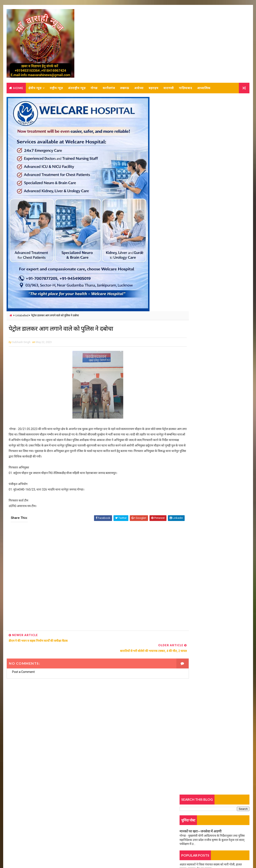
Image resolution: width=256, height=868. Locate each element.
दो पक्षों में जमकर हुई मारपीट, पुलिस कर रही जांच (206, 181)
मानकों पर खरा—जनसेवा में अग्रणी (201, 135)
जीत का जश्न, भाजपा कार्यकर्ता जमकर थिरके (204, 269)
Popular (215, 262)
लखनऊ (124, 89)
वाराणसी (168, 89)
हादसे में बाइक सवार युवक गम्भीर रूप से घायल (205, 227)
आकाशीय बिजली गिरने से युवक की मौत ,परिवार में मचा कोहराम (214, 315)
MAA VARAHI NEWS (53, 854)
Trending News (192, 263)
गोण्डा (94, 89)
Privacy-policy (21, 831)
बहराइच (153, 89)
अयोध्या (139, 89)
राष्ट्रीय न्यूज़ (56, 89)
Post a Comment (23, 663)
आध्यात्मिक (204, 89)
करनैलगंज (109, 89)
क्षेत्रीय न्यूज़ (35, 89)
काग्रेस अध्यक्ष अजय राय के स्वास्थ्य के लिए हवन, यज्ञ (208, 305)
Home (18, 89)
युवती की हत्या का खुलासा (194, 191)
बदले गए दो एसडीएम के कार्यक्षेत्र (197, 296)
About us (18, 818)
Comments (238, 262)
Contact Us (19, 825)
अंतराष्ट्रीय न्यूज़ (77, 89)
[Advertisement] (89, 580)
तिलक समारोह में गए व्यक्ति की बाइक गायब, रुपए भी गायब (212, 217)
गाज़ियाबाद (185, 89)
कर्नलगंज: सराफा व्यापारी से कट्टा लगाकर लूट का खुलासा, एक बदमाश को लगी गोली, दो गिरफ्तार (224, 346)
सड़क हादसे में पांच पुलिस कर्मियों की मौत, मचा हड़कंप (208, 359)
